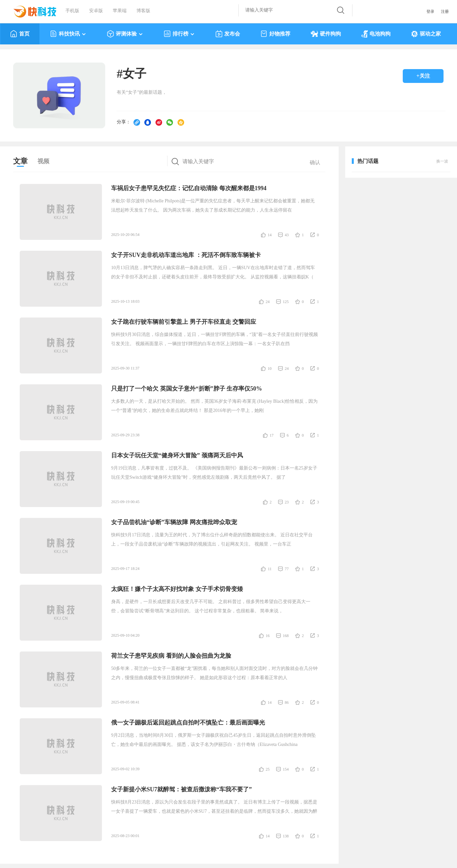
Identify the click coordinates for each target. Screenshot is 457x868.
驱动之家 (426, 34)
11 (270, 569)
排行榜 (179, 34)
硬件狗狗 (326, 34)
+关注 (423, 76)
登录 (430, 12)
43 (287, 235)
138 (286, 836)
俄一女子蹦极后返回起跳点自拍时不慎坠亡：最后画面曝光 (188, 723)
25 (268, 769)
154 (286, 769)
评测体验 (125, 34)
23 (287, 502)
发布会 (228, 34)
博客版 (143, 11)
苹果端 (120, 11)
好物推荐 (275, 34)
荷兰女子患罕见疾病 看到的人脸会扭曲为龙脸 (171, 656)
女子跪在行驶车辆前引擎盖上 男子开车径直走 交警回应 (184, 322)
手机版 (72, 11)
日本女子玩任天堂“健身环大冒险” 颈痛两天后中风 (177, 455)
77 (287, 569)
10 (270, 369)
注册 (445, 12)
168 (286, 636)
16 (268, 636)
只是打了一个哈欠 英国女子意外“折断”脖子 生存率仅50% (187, 389)
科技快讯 (68, 34)
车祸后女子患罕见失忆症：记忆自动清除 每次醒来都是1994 (189, 188)
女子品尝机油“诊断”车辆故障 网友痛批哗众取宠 (174, 522)
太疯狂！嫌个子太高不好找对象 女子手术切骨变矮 (177, 589)
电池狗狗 (376, 34)
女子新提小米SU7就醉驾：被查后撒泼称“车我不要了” (181, 789)
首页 (20, 34)
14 (270, 235)
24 (268, 302)
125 (286, 302)
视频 (43, 161)
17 (272, 435)
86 (287, 702)
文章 (20, 161)
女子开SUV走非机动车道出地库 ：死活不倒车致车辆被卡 (186, 255)
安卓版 (96, 11)
